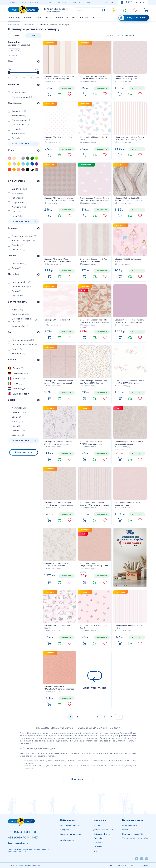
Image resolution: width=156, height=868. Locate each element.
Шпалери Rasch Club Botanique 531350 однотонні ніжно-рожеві (93, 78)
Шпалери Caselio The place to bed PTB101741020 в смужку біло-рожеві (59, 78)
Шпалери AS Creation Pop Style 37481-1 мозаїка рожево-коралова (94, 321)
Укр (112, 2)
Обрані (126, 830)
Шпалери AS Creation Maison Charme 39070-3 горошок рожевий (127, 78)
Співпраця (62, 2)
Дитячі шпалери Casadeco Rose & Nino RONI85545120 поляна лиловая (94, 382)
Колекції (17, 36)
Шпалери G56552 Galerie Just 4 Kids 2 (58, 139)
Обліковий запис (130, 825)
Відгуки (84, 18)
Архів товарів (67, 840)
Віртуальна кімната (133, 18)
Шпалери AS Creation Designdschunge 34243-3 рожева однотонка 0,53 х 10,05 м (94, 565)
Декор (48, 18)
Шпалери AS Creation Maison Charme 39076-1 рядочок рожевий (94, 504)
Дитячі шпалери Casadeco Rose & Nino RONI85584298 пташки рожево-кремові (129, 382)
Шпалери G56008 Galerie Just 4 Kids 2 (93, 627)
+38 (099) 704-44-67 (23, 838)
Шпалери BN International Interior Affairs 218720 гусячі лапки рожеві (59, 199)
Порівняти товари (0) (132, 834)
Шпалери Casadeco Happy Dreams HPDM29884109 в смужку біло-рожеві (130, 139)
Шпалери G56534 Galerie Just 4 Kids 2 (58, 321)
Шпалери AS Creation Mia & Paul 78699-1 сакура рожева (58, 565)
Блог (89, 2)
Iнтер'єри (97, 18)
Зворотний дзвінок (17, 843)
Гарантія (48, 2)
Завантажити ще (95, 680)
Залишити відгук (53, 82)
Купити (49, 94)
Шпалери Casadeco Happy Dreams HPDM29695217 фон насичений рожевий (130, 321)
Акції (74, 18)
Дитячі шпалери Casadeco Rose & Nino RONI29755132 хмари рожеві (94, 199)
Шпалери (14, 18)
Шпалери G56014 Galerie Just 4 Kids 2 (128, 627)
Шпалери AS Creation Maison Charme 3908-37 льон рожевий (58, 260)
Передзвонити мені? (54, 11)
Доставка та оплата (29, 2)
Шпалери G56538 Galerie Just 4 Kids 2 (58, 627)
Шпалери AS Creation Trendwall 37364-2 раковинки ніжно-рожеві (59, 504)
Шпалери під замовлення (72, 834)
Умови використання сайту (135, 838)
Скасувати (12, 55)
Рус (106, 2)
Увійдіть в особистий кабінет (136, 3)
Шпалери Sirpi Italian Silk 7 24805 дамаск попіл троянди (129, 443)
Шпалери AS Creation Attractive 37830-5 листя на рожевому (58, 443)
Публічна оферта (102, 834)
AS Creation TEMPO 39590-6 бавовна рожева (127, 504)
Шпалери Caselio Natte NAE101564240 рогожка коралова (59, 688)
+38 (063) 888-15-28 (54, 9)
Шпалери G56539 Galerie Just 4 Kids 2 (93, 139)
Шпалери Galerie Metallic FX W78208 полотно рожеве (92, 443)
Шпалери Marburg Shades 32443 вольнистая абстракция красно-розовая (129, 200)
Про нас (11, 2)
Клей (39, 18)
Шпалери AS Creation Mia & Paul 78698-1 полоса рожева (93, 260)
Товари (33, 36)
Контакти (76, 2)
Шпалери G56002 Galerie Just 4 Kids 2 (129, 260)
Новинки (28, 18)
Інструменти (61, 18)
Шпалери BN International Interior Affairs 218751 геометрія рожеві (59, 382)
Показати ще (78, 779)
